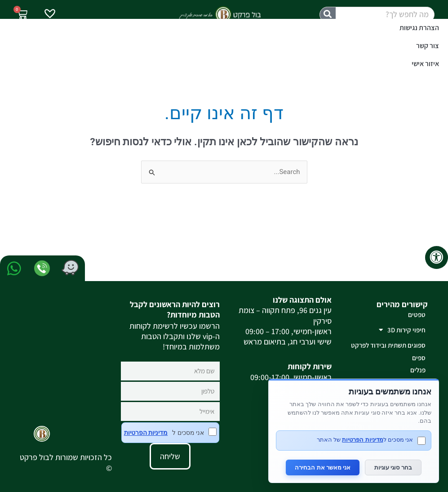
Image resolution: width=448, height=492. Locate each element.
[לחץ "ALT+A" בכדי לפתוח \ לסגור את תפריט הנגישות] (437, 257)
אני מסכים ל (170, 433)
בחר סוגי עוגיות (393, 467)
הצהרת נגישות (419, 28)
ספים (419, 358)
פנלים (418, 370)
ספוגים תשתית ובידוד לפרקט (388, 345)
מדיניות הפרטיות (146, 433)
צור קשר (428, 46)
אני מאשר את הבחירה (323, 467)
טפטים (417, 315)
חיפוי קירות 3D (402, 330)
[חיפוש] (328, 15)
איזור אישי (425, 64)
